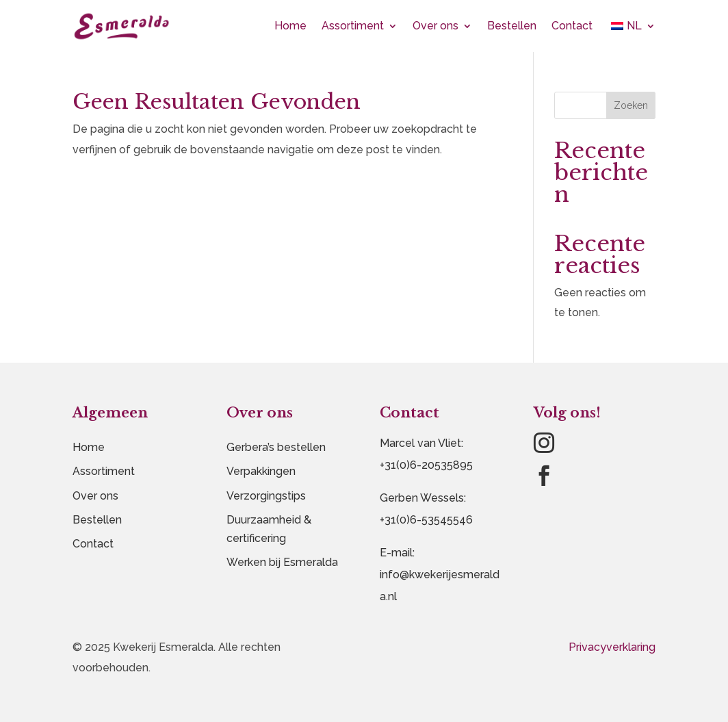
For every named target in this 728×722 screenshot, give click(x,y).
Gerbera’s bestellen (276, 447)
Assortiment (353, 26)
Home (290, 26)
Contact (572, 26)
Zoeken (631, 105)
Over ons (435, 26)
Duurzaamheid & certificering (269, 529)
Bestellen (512, 26)
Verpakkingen (261, 471)
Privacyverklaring (612, 647)
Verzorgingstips (266, 496)
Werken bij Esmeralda (282, 562)
